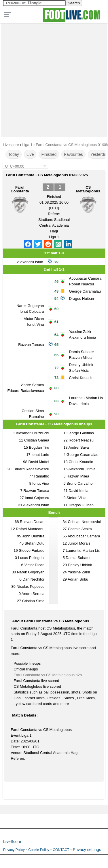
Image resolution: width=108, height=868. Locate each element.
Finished (49, 154)
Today (13, 154)
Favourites (73, 154)
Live (30, 154)
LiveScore (12, 842)
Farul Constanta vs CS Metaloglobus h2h (48, 675)
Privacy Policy (14, 850)
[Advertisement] (54, 79)
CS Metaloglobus (88, 189)
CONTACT (61, 850)
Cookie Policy (39, 850)
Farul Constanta (20, 189)
